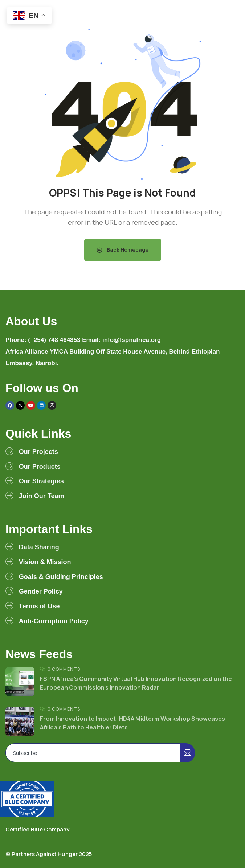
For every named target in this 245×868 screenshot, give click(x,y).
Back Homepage (123, 250)
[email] (93, 753)
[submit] (188, 753)
